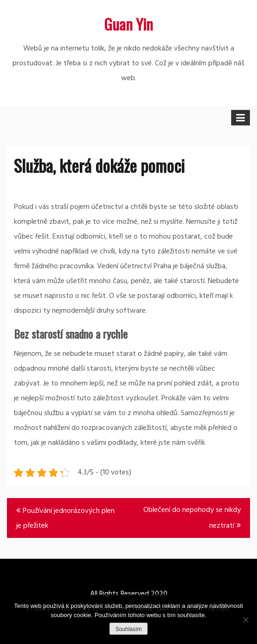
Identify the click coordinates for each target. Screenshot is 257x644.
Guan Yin (128, 24)
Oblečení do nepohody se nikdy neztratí (192, 518)
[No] (245, 619)
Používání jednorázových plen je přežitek (65, 518)
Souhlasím (129, 629)
